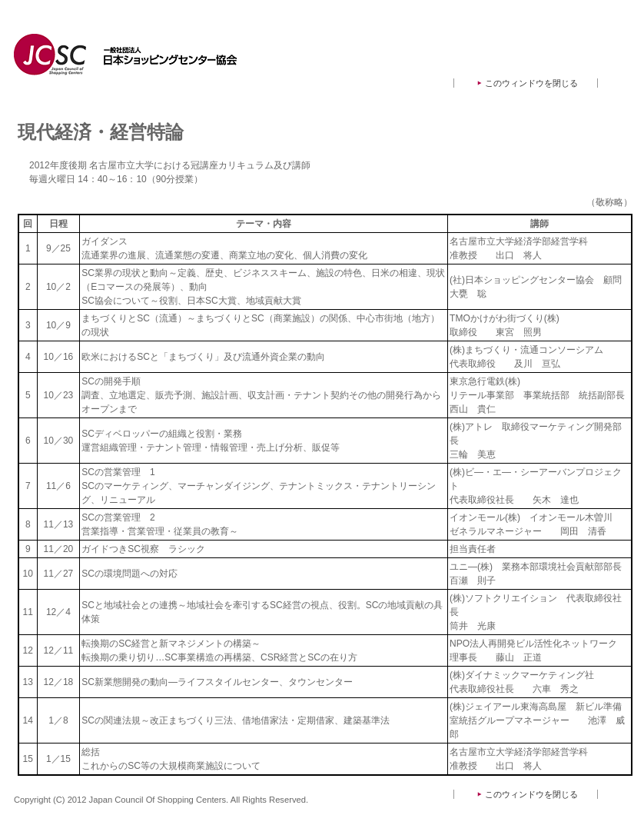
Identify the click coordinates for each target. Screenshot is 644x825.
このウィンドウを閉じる (531, 83)
